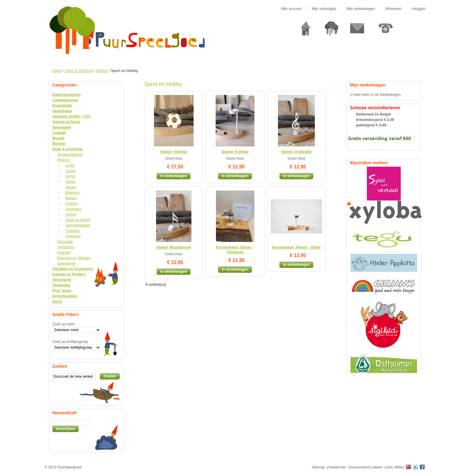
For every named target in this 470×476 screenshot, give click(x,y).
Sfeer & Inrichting (79, 71)
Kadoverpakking (66, 95)
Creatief (59, 133)
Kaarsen (64, 253)
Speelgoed (62, 127)
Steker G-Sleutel (296, 152)
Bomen (71, 198)
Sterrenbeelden (78, 225)
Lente (70, 165)
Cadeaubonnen (65, 100)
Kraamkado (62, 106)
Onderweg (61, 285)
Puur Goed (62, 291)
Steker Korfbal (235, 152)
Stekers (102, 71)
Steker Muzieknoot (174, 247)
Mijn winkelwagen (361, 9)
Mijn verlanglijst (324, 9)
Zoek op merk (63, 324)
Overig (71, 214)
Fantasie (72, 231)
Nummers (73, 209)
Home (57, 71)
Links (389, 467)
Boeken (59, 144)
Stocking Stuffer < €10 (71, 116)
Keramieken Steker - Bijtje (296, 247)
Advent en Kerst (66, 122)
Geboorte (73, 236)
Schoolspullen (65, 296)
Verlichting (65, 247)
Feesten (72, 204)
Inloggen (419, 9)
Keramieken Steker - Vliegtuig (235, 250)
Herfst (70, 176)
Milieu (399, 467)
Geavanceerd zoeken (365, 467)
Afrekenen (393, 9)
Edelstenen (66, 263)
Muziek (58, 138)
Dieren (71, 187)
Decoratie (65, 242)
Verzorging (62, 280)
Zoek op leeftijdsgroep (70, 342)
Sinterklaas (62, 111)
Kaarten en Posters (69, 274)
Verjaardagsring (70, 155)
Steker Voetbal (173, 152)
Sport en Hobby (78, 220)
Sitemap (318, 467)
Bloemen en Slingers (74, 258)
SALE (57, 302)
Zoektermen (337, 467)
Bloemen (72, 193)
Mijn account (291, 9)
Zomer (71, 171)
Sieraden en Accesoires (73, 269)
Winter (71, 182)
